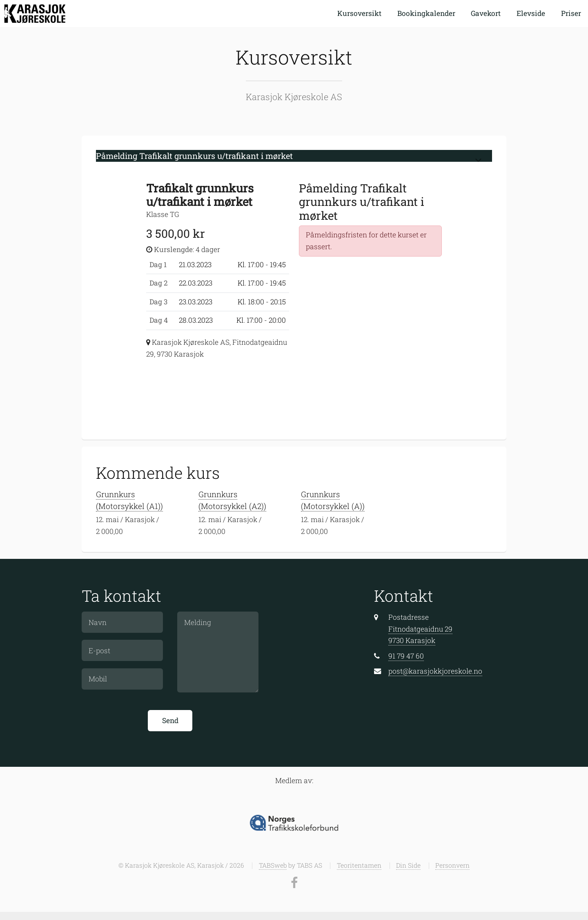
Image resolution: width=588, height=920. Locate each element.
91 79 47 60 (406, 656)
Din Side (408, 865)
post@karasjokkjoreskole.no (435, 671)
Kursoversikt (359, 13)
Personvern (452, 865)
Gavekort (486, 13)
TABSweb (273, 865)
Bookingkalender (426, 13)
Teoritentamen (359, 865)
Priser (571, 13)
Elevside (531, 13)
